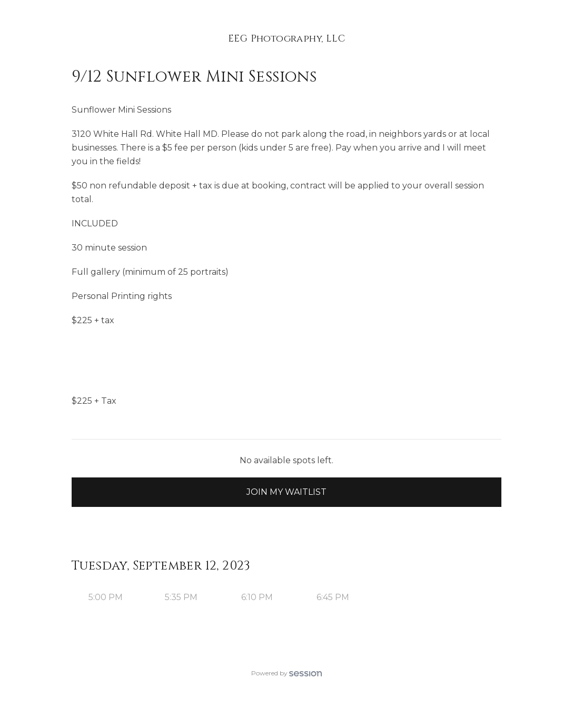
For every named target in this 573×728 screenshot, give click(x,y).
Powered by (286, 673)
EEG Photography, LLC (286, 39)
